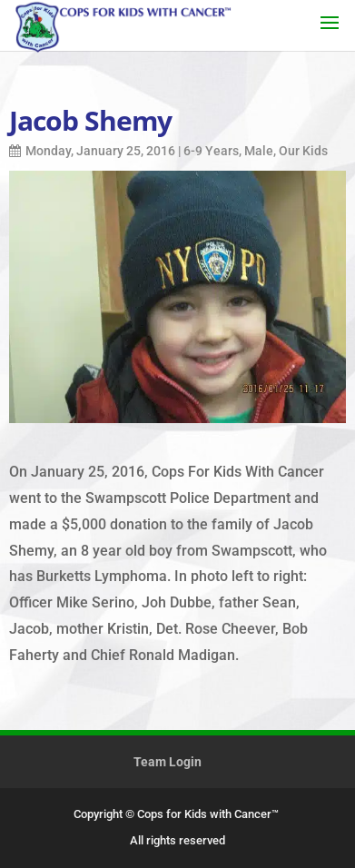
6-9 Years (211, 151)
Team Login (168, 762)
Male (259, 151)
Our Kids (303, 151)
